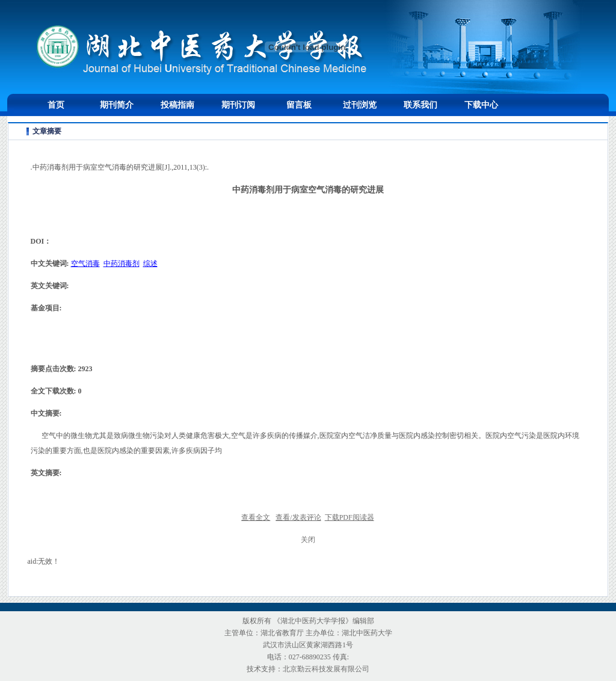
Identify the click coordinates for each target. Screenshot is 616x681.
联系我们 (420, 105)
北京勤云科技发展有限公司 (326, 669)
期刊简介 (117, 105)
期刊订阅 (238, 105)
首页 (56, 105)
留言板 (299, 105)
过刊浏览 (360, 105)
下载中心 (481, 105)
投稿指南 (177, 105)
